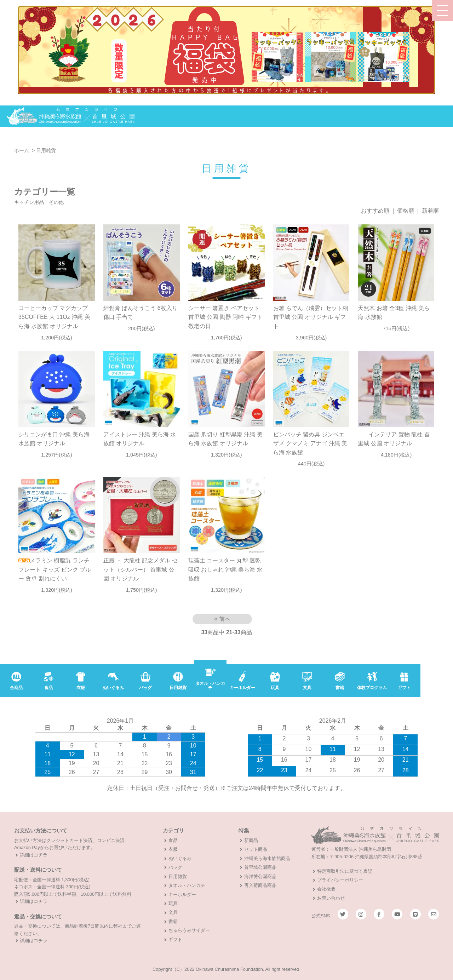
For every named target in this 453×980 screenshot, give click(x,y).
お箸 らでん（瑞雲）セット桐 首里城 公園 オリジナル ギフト (311, 317)
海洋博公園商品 (260, 876)
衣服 (173, 849)
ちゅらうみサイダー (189, 930)
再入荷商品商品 (260, 885)
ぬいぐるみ (180, 858)
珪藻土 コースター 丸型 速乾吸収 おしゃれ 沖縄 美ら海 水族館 (225, 569)
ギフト (175, 939)
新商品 (251, 840)
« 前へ (222, 619)
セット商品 (256, 849)
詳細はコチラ (34, 855)
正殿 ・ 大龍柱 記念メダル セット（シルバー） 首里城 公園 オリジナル (141, 569)
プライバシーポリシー (340, 880)
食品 (173, 840)
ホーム (22, 150)
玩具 (173, 903)
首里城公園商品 (260, 867)
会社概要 (326, 889)
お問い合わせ (331, 898)
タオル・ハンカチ (187, 885)
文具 (173, 912)
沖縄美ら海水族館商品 (267, 858)
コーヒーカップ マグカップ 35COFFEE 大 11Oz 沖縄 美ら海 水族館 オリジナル (54, 317)
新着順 (430, 211)
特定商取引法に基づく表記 (345, 871)
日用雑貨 (46, 150)
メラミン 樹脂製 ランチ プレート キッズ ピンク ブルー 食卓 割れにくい (55, 569)
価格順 (406, 211)
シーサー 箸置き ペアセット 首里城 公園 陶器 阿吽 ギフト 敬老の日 (225, 317)
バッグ (175, 867)
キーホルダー (182, 895)
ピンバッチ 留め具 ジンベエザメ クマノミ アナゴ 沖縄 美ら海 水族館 (310, 443)
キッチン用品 (29, 202)
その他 (56, 202)
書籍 (173, 921)
